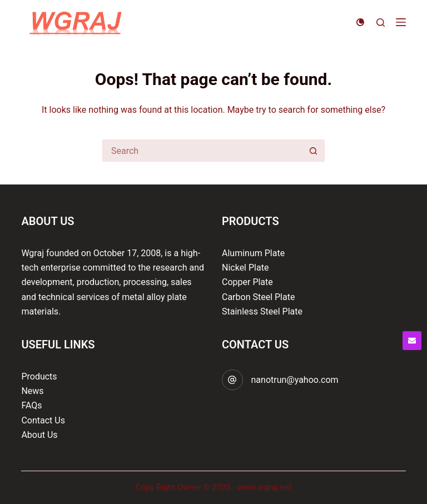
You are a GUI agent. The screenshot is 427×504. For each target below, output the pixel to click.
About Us (39, 435)
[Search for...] (202, 151)
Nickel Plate (245, 268)
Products (39, 376)
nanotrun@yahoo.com (295, 380)
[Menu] (401, 22)
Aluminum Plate (253, 253)
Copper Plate (247, 282)
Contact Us (43, 420)
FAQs (31, 405)
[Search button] (314, 151)
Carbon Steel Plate (258, 297)
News (32, 391)
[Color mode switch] (360, 22)
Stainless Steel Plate (262, 311)
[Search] (381, 23)
